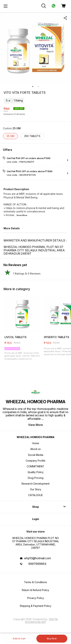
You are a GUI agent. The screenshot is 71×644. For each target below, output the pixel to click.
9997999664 (37, 564)
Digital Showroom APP (42, 621)
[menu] (6, 6)
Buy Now (52, 639)
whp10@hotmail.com (37, 558)
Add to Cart (19, 639)
